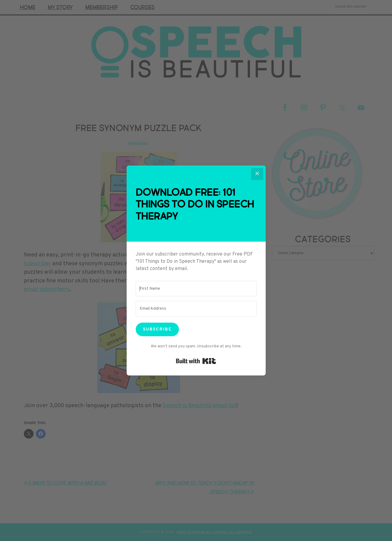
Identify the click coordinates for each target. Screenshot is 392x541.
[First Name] (196, 289)
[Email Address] (196, 309)
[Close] (257, 174)
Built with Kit (196, 361)
